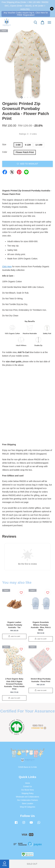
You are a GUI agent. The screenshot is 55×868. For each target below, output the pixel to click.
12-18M (39, 145)
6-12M (28, 145)
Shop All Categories (27, 807)
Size (4, 144)
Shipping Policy (27, 793)
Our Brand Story (28, 790)
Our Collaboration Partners (27, 800)
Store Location (27, 804)
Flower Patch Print (25, 152)
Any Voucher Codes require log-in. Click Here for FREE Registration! (26, 14)
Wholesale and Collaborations (28, 797)
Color (5, 152)
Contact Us (27, 787)
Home (28, 783)
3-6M (18, 145)
